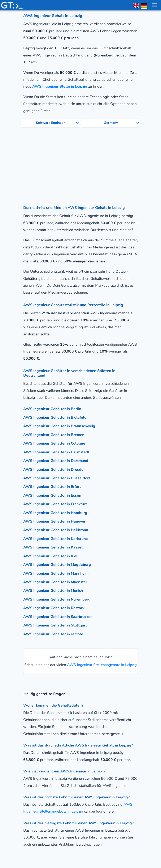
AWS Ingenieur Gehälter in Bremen (54, 435)
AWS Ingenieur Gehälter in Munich (53, 591)
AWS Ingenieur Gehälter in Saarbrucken (58, 617)
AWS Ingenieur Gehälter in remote (53, 634)
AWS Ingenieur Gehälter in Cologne (54, 443)
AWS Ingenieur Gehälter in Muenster (55, 582)
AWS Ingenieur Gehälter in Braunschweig (59, 426)
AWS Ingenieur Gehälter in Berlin (52, 409)
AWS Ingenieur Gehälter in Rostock (54, 608)
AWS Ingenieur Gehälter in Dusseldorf (57, 478)
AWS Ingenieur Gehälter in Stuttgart (55, 625)
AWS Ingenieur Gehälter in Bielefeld (55, 417)
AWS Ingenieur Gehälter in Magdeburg (57, 565)
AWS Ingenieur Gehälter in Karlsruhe (56, 539)
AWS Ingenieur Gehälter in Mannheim (56, 573)
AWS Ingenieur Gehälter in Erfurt (52, 487)
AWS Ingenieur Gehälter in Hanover (54, 521)
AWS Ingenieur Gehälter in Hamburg (55, 513)
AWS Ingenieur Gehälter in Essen (52, 495)
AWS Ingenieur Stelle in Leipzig (60, 86)
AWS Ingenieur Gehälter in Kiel (50, 556)
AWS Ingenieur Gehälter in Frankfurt (55, 504)
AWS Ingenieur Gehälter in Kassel (53, 547)
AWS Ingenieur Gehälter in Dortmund (56, 461)
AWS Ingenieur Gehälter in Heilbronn (56, 530)
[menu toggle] (155, 5)
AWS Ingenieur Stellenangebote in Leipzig (101, 665)
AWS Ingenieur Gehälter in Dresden (54, 469)
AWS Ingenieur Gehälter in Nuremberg (57, 599)
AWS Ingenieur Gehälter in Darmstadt (56, 452)
